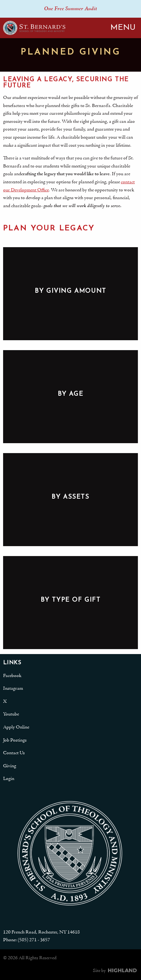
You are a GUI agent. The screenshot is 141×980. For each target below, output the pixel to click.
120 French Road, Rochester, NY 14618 (41, 932)
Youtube (11, 714)
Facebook (12, 676)
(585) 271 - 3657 (34, 940)
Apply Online (16, 727)
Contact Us (14, 753)
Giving (10, 766)
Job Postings (15, 740)
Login (9, 779)
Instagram (13, 688)
